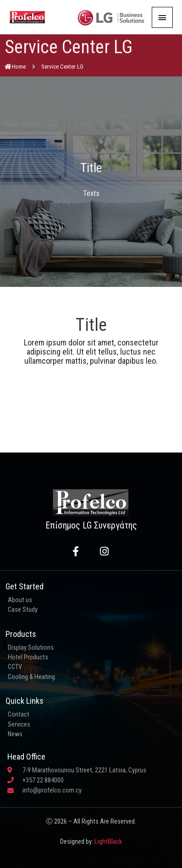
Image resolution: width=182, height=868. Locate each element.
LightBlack (108, 841)
